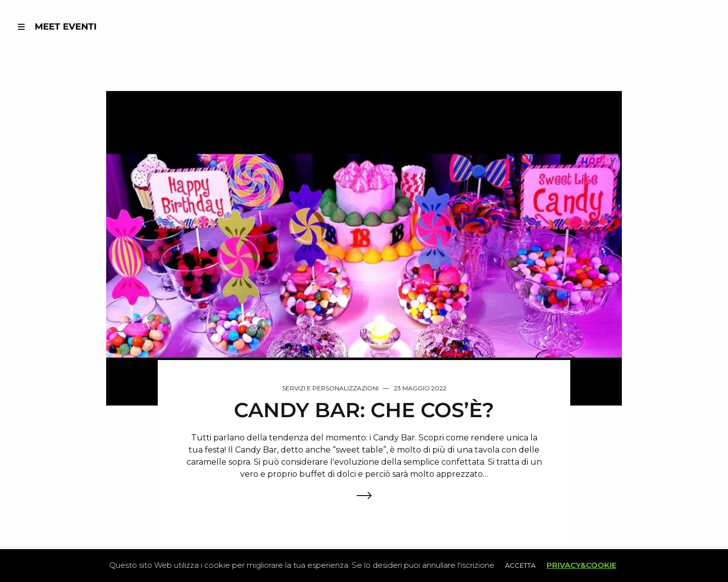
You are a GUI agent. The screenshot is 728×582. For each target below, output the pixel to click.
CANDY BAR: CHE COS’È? (364, 410)
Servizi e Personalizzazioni (330, 388)
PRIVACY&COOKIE (581, 565)
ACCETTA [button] (520, 565)
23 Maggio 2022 (420, 388)
